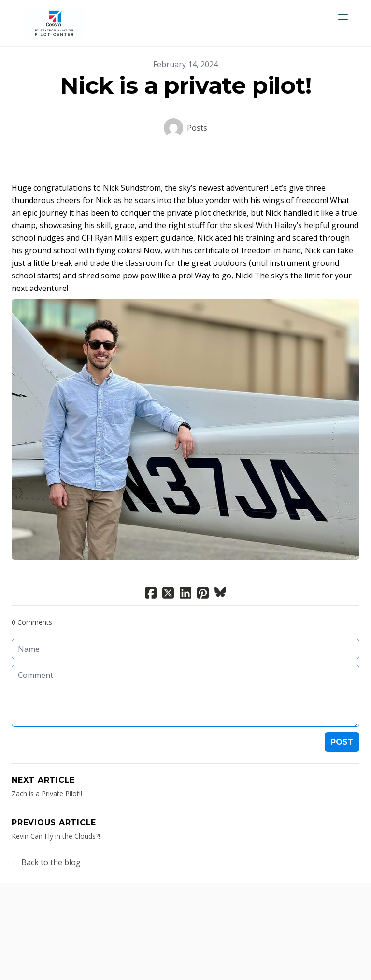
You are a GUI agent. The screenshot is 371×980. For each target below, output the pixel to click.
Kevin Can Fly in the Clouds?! (56, 836)
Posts (197, 128)
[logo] (54, 23)
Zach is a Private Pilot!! (47, 794)
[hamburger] (343, 17)
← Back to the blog (46, 862)
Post (342, 742)
